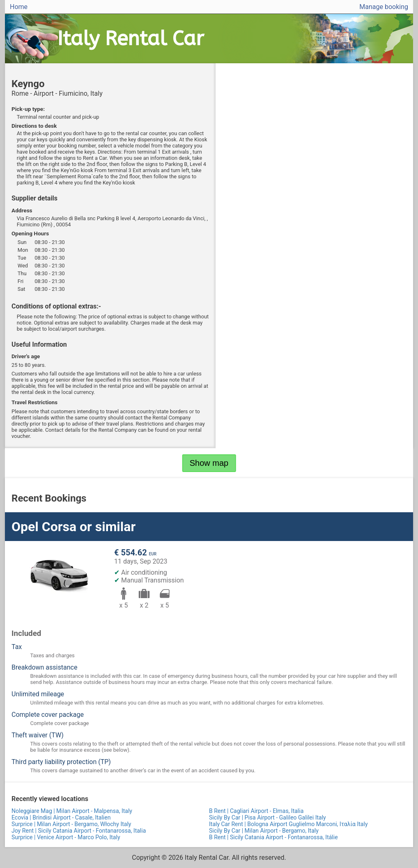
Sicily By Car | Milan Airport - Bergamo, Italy (264, 831)
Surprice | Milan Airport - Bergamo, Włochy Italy (71, 824)
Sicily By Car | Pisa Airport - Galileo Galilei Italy (268, 817)
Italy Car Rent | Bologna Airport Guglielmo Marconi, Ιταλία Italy (288, 824)
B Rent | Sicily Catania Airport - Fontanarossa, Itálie (273, 837)
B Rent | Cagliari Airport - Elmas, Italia (256, 811)
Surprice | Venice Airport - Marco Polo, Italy (66, 837)
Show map (209, 463)
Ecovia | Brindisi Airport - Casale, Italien (61, 817)
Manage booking (384, 7)
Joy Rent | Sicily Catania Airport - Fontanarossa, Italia (79, 831)
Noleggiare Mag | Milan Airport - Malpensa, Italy (72, 811)
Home (19, 7)
